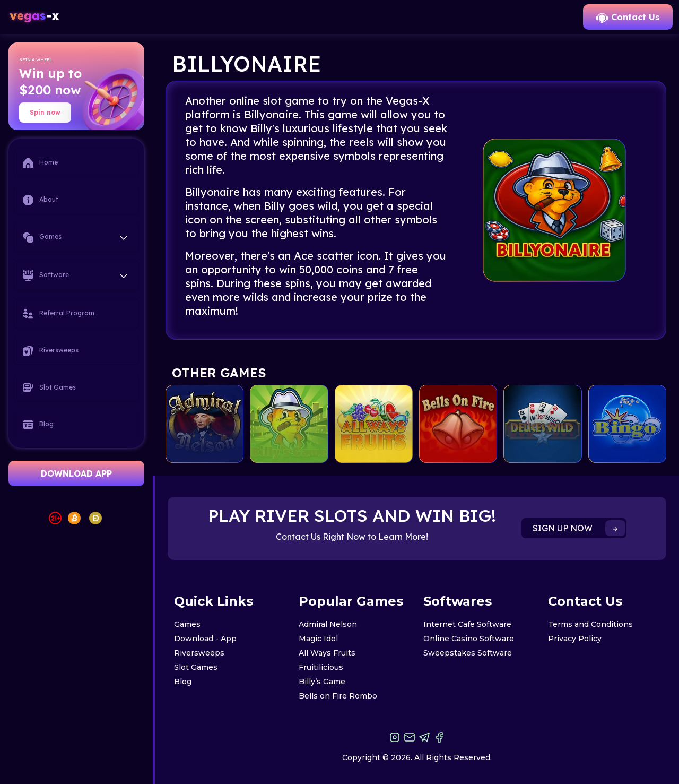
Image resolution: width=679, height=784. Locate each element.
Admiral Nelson (328, 624)
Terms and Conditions (590, 624)
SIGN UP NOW (579, 528)
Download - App (205, 639)
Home (40, 163)
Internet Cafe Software (467, 624)
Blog (38, 425)
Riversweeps (51, 351)
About (41, 200)
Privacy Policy (575, 639)
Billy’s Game (322, 682)
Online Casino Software (469, 639)
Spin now (45, 112)
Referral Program (59, 314)
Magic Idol (318, 639)
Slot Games (49, 387)
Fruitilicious (321, 667)
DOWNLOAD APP (76, 473)
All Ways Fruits (327, 653)
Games (187, 624)
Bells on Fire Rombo (338, 696)
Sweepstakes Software (468, 653)
